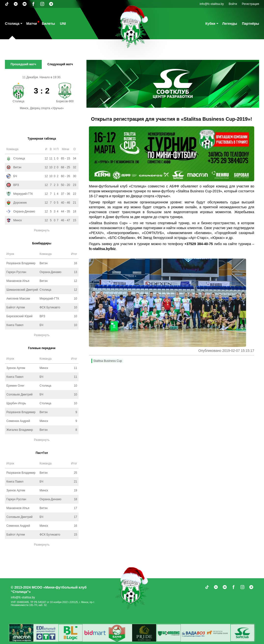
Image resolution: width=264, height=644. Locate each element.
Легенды (230, 24)
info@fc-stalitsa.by (212, 4)
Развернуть (42, 230)
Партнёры (250, 24)
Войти (233, 4)
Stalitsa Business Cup (108, 361)
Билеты (48, 24)
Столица (12, 24)
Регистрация (250, 4)
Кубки (210, 24)
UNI (63, 24)
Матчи (32, 24)
